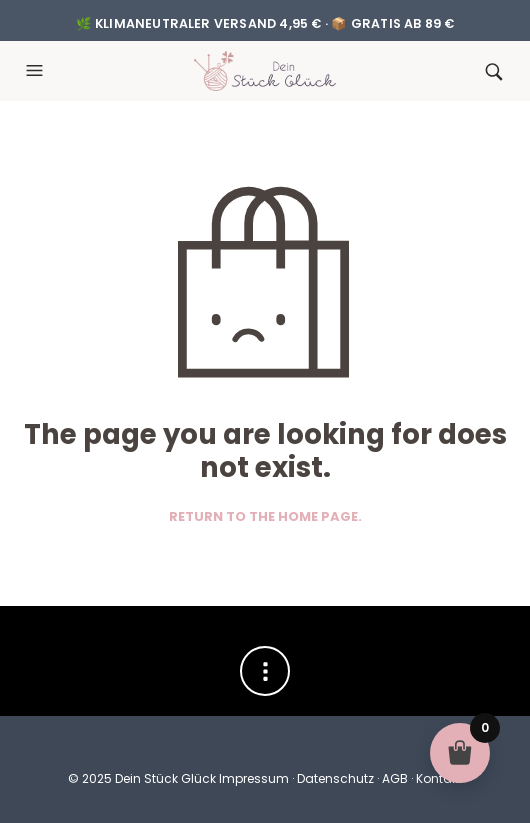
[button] (37, 71)
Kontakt (439, 778)
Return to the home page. (265, 517)
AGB (395, 778)
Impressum (254, 778)
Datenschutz (335, 778)
